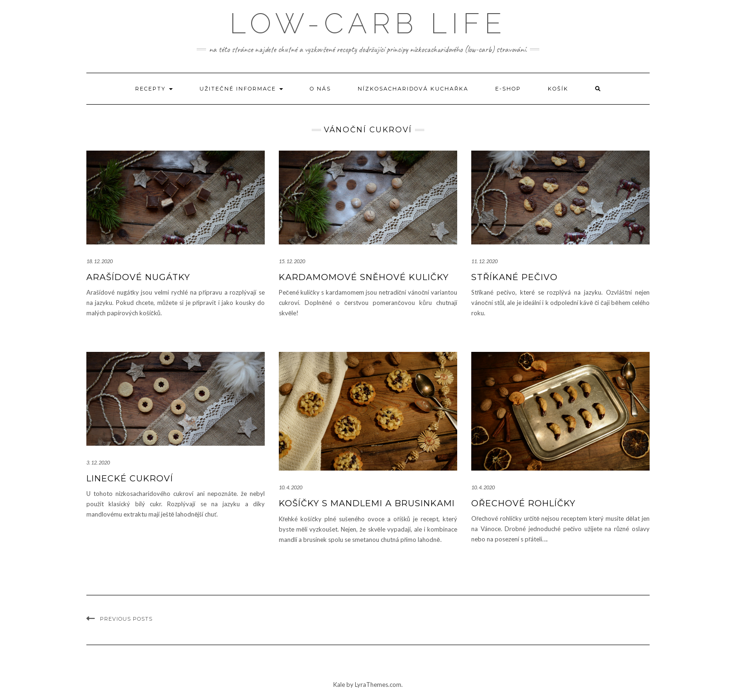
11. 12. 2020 (484, 261)
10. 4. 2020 (291, 487)
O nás (320, 89)
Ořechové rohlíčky (523, 503)
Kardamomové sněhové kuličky (364, 277)
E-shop (508, 89)
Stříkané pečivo (514, 277)
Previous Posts (126, 619)
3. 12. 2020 (98, 462)
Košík (558, 89)
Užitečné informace (241, 89)
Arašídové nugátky (138, 277)
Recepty (154, 89)
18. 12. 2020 (100, 261)
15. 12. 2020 (292, 261)
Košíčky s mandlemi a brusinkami (367, 503)
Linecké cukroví (130, 479)
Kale (339, 685)
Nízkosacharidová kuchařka (413, 89)
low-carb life (368, 23)
